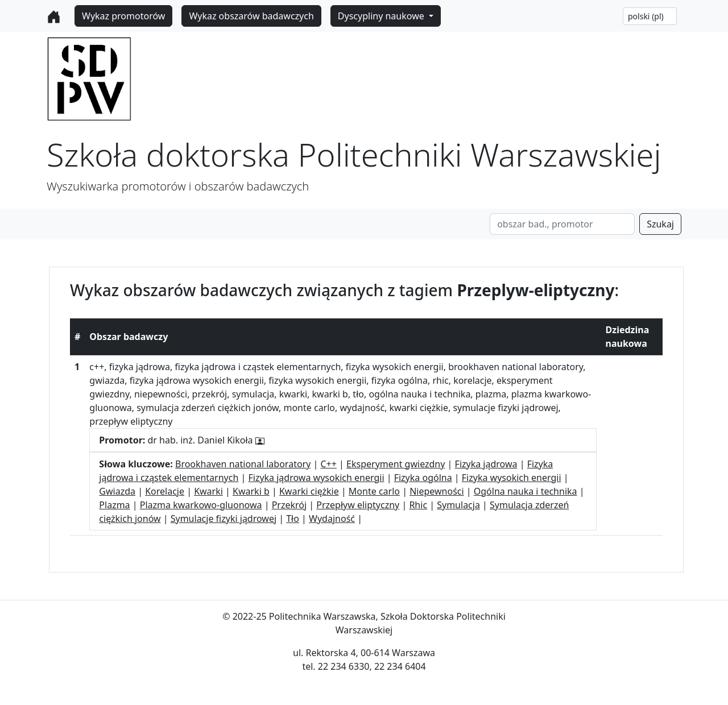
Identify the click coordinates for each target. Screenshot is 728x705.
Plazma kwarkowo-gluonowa (201, 505)
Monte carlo (374, 491)
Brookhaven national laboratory (243, 464)
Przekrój (289, 505)
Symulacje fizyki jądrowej (224, 519)
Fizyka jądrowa (486, 464)
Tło (293, 519)
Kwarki (208, 491)
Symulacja (458, 505)
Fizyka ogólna (423, 478)
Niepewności (437, 491)
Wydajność (332, 519)
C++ (329, 464)
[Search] (562, 224)
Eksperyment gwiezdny (396, 464)
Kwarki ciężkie (309, 491)
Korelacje (165, 491)
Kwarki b (251, 491)
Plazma (114, 505)
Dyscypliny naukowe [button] (382, 16)
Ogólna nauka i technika (526, 491)
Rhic (418, 505)
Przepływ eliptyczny (358, 505)
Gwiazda (117, 491)
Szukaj (660, 224)
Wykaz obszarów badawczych (251, 16)
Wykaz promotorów (123, 16)
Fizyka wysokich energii (512, 478)
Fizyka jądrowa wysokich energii (316, 478)
